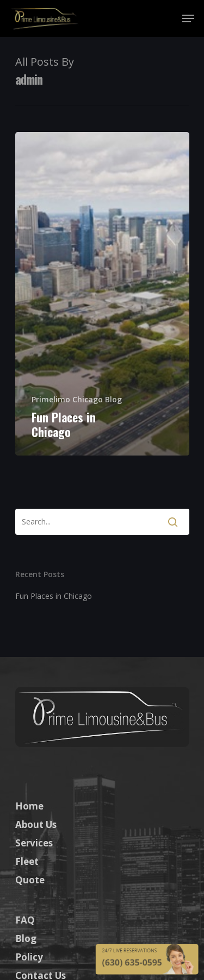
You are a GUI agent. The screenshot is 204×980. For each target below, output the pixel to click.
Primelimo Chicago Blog (77, 399)
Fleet (27, 861)
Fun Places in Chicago (54, 596)
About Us (36, 824)
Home (29, 806)
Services (34, 843)
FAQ (25, 920)
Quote (30, 880)
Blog (26, 938)
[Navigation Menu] (188, 18)
